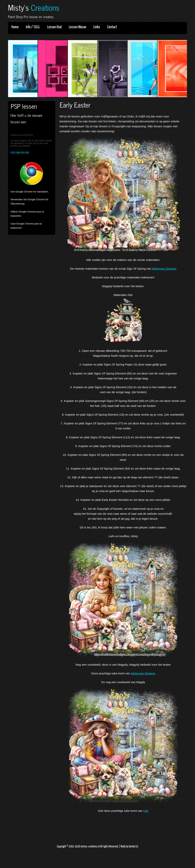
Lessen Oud (56, 27)
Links (98, 27)
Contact (112, 27)
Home (15, 27)
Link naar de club (20, 152)
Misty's (34, 7)
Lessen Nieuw (79, 27)
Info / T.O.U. (33, 27)
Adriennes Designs (164, 269)
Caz (146, 811)
